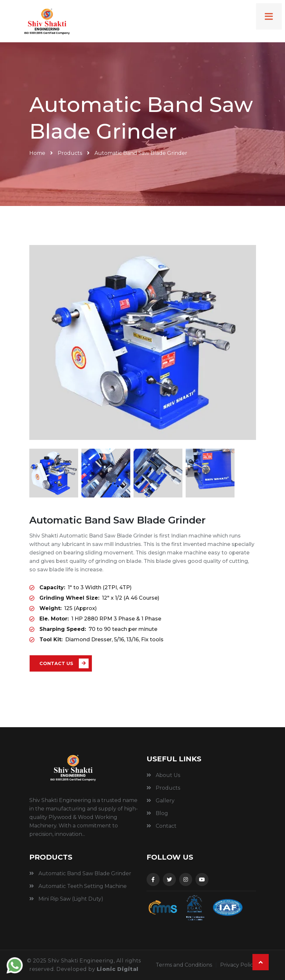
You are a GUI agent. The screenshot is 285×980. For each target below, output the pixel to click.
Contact (162, 826)
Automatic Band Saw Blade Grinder (80, 873)
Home (37, 153)
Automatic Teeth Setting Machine (78, 886)
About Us (163, 775)
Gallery (161, 801)
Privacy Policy (238, 965)
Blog (157, 813)
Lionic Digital (118, 969)
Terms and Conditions (184, 965)
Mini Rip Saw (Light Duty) (66, 899)
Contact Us (64, 663)
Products (70, 153)
